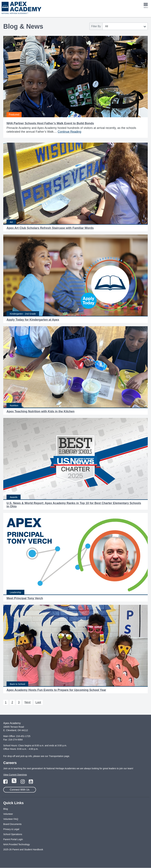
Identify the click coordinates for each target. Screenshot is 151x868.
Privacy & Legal (11, 829)
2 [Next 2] (12, 702)
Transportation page (59, 756)
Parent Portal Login (13, 839)
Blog (6, 809)
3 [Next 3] (19, 702)
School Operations (13, 834)
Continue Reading (69, 132)
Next (28, 702)
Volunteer (8, 814)
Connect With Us (20, 790)
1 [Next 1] (6, 702)
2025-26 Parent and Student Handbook (23, 849)
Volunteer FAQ (11, 819)
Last (38, 702)
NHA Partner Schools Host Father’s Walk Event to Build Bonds (50, 123)
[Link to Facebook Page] (6, 783)
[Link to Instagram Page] (23, 783)
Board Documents (12, 824)
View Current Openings (15, 775)
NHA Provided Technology (17, 844)
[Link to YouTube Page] (31, 783)
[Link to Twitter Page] (14, 783)
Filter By (96, 26)
